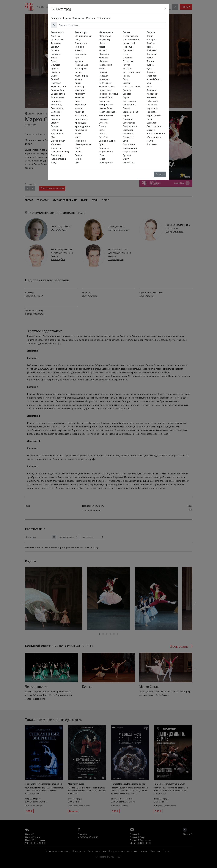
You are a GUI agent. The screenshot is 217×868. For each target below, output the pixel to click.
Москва (103, 50)
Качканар (80, 86)
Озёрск (102, 126)
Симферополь (130, 126)
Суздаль (127, 155)
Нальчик (103, 72)
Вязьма (54, 126)
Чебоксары (152, 101)
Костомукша (81, 115)
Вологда (55, 115)
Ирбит (78, 58)
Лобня (78, 159)
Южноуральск (154, 137)
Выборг (55, 123)
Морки (102, 47)
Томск (150, 58)
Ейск (53, 137)
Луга (77, 162)
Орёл (101, 144)
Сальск (126, 79)
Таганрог (151, 39)
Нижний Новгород (108, 94)
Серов (126, 115)
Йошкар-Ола (81, 65)
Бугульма (55, 65)
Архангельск (57, 39)
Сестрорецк (129, 123)
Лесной (79, 152)
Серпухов (128, 119)
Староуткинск (130, 148)
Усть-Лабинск (154, 79)
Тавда (150, 36)
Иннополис (80, 54)
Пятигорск (128, 61)
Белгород (56, 54)
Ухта (149, 86)
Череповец (152, 108)
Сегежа (126, 108)
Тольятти (152, 54)
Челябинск (152, 105)
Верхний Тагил (58, 86)
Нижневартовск (107, 86)
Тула (149, 68)
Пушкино (127, 58)
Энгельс (151, 130)
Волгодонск (57, 108)
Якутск (150, 141)
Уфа (149, 83)
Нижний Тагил (106, 97)
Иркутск (79, 61)
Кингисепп (80, 94)
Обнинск (103, 123)
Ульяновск (152, 76)
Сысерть (151, 32)
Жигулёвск (56, 144)
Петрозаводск (130, 36)
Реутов (127, 65)
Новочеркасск (106, 115)
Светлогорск (129, 101)
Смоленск (128, 130)
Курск (78, 137)
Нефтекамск (105, 83)
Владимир (56, 101)
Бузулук (55, 68)
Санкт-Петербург (132, 86)
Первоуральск (106, 162)
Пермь (126, 32)
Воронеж (56, 119)
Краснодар (80, 123)
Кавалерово (81, 68)
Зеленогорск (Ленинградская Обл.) (83, 36)
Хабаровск (152, 94)
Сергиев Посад (131, 112)
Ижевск (79, 50)
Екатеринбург (58, 141)
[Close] (165, 9)
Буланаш (55, 72)
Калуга (78, 79)
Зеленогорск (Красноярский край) (58, 159)
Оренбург (104, 137)
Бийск (54, 58)
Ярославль (152, 144)
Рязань (126, 76)
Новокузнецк (105, 101)
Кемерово (80, 90)
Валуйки (55, 76)
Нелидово (104, 79)
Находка (103, 76)
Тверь (150, 47)
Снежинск (128, 133)
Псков (126, 54)
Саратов (127, 94)
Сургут (126, 159)
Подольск (128, 47)
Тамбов (151, 43)
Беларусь (56, 18)
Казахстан (79, 18)
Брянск (54, 61)
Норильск (104, 119)
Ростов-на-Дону (131, 72)
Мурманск (104, 54)
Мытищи (103, 61)
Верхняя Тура (58, 90)
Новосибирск (106, 108)
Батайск (55, 50)
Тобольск (152, 50)
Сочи (125, 141)
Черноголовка (154, 115)
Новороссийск (106, 105)
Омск (101, 130)
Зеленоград (81, 43)
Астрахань (56, 43)
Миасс (102, 43)
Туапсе (150, 65)
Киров (78, 101)
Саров (126, 97)
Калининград (81, 76)
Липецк (78, 155)
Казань (78, 72)
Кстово (79, 133)
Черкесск (151, 112)
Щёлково (152, 123)
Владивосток (58, 94)
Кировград (80, 105)
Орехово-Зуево (107, 141)
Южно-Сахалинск (156, 133)
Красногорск (81, 119)
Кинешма (79, 97)
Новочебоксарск (107, 112)
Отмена (160, 174)
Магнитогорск (106, 32)
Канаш (78, 83)
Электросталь (154, 126)
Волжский (56, 112)
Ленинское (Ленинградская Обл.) (83, 144)
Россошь (127, 68)
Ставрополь (129, 144)
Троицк (150, 61)
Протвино (128, 50)
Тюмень (151, 72)
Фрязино (151, 90)
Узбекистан (103, 18)
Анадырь (55, 36)
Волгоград (56, 105)
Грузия (67, 18)
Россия (91, 18)
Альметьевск (57, 32)
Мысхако (103, 58)
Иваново (79, 47)
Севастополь (129, 105)
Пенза (102, 159)
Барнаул (55, 47)
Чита (149, 119)
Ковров (79, 108)
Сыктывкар (128, 162)
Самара (127, 83)
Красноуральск (82, 126)
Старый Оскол (130, 152)
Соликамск (128, 137)
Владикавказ (57, 97)
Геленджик (56, 130)
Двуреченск (57, 133)
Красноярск (81, 130)
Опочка (103, 133)
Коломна (79, 112)
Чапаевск (152, 97)
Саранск (127, 90)
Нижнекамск (105, 90)
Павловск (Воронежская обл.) (106, 152)
